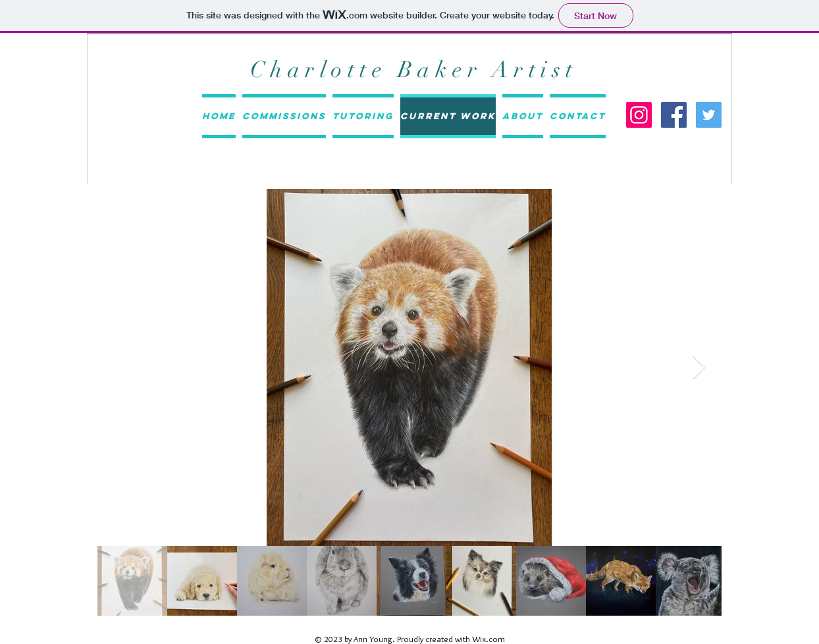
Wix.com (489, 639)
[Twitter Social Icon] (709, 115)
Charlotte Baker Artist (414, 70)
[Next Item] (699, 368)
